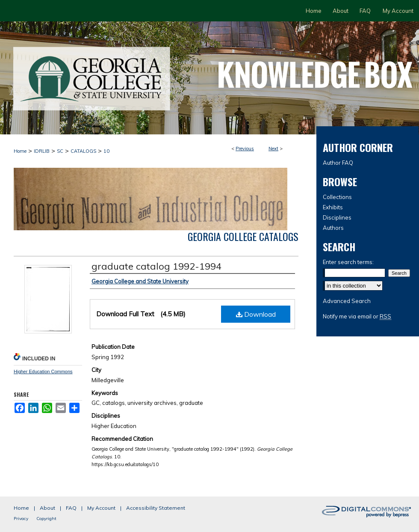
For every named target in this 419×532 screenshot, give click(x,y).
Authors (333, 228)
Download (256, 314)
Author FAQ (338, 163)
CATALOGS (83, 151)
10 (106, 151)
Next (273, 149)
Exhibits (333, 207)
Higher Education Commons (43, 372)
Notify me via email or (357, 316)
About (47, 508)
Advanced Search (347, 301)
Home (20, 151)
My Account (101, 508)
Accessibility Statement (156, 508)
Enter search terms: (348, 262)
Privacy (21, 519)
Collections (337, 197)
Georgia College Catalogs (243, 236)
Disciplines (337, 217)
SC (60, 151)
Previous (245, 149)
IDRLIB (42, 151)
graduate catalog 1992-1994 (156, 266)
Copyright (46, 519)
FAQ (71, 508)
